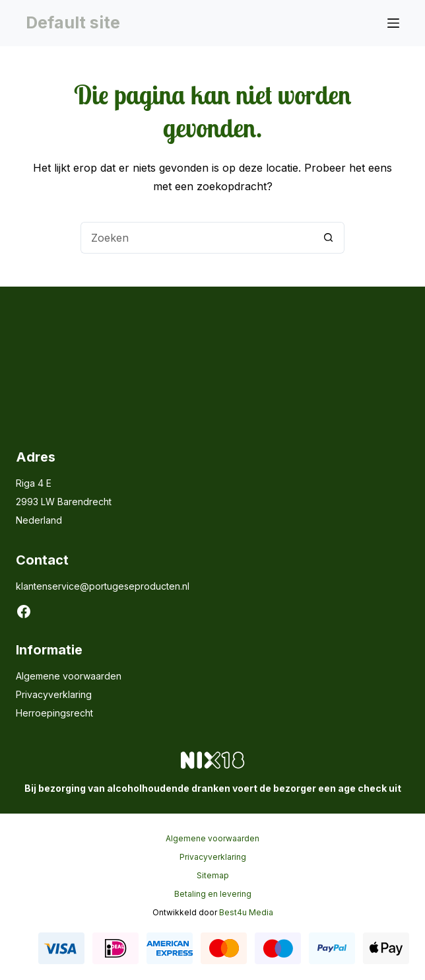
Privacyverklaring (54, 694)
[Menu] (393, 23)
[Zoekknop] (329, 238)
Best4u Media (246, 912)
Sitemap (213, 875)
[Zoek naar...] (197, 238)
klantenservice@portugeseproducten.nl (103, 586)
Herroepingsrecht (54, 713)
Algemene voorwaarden (69, 676)
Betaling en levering (213, 894)
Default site (73, 22)
